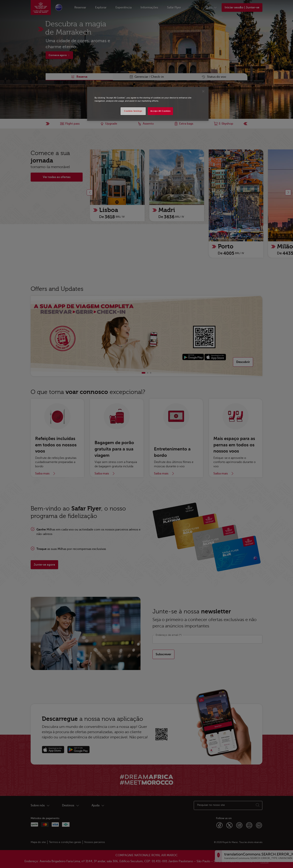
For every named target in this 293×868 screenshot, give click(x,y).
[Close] (203, 91)
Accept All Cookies (160, 111)
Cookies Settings (133, 111)
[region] (148, 104)
